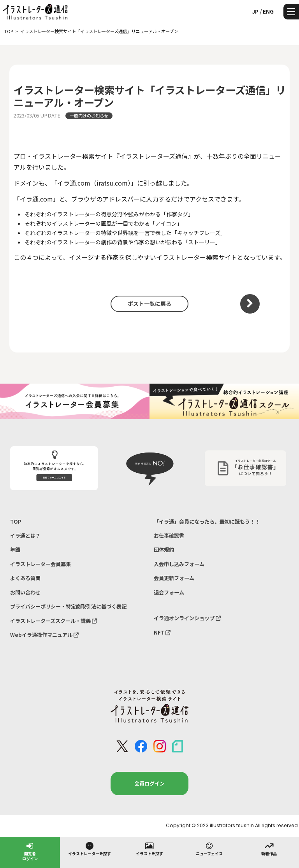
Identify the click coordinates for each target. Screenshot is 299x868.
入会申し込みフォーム (179, 564)
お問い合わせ (25, 592)
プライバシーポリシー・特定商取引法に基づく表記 (68, 606)
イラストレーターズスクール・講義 (54, 621)
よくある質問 (25, 578)
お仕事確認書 (169, 536)
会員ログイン (149, 783)
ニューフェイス (209, 849)
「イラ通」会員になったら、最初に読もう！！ (207, 522)
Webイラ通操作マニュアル (44, 635)
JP (255, 11)
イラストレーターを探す (90, 849)
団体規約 (164, 550)
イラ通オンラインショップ (187, 618)
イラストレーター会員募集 (40, 564)
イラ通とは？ (25, 536)
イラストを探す (149, 849)
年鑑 (15, 550)
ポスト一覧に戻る (149, 303)
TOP (16, 522)
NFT (162, 632)
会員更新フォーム (174, 578)
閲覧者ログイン (30, 851)
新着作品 (269, 849)
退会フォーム (169, 592)
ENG (268, 11)
